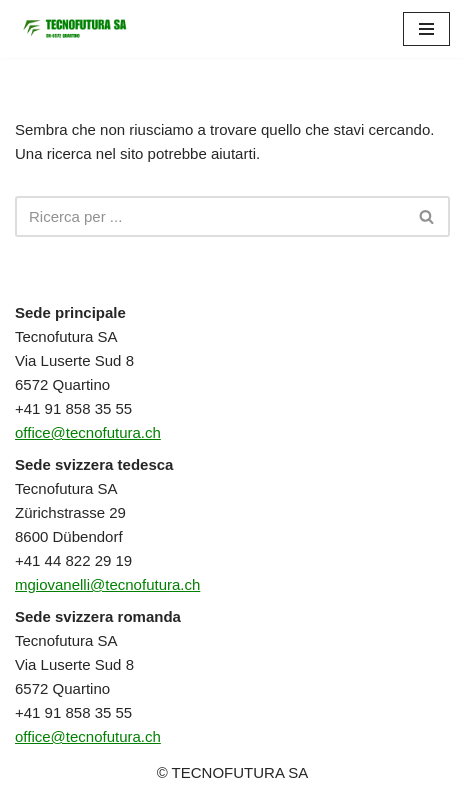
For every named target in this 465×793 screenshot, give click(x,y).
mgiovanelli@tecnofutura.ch (107, 584)
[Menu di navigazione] (426, 29)
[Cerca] (210, 216)
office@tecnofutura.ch (88, 432)
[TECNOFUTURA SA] (75, 29)
